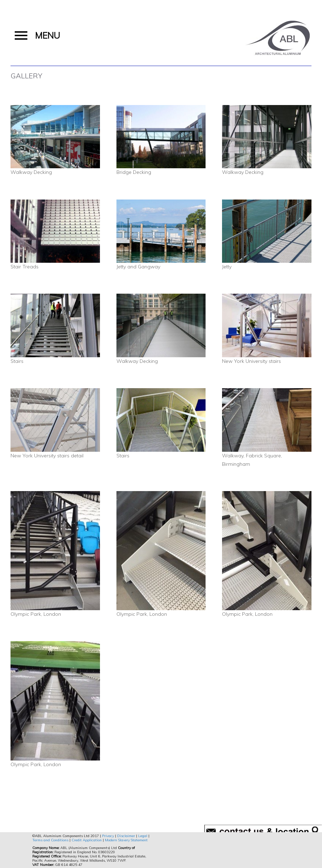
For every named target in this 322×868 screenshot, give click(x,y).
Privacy (108, 836)
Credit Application (87, 840)
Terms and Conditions (50, 840)
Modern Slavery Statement (126, 840)
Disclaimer (126, 836)
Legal (143, 836)
